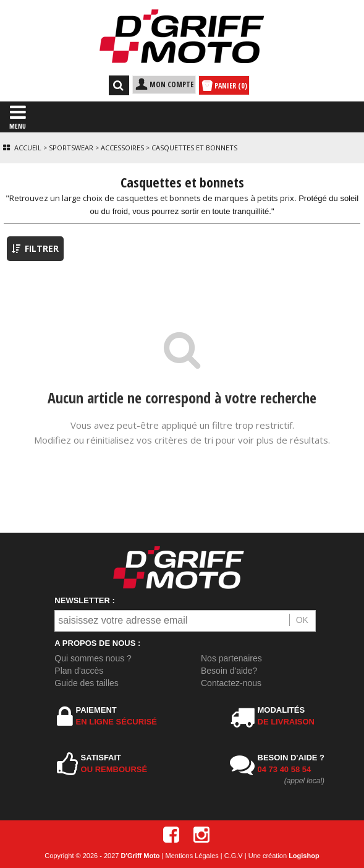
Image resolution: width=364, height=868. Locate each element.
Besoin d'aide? (229, 671)
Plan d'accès (79, 671)
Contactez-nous (231, 683)
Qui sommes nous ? (93, 658)
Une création (284, 856)
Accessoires (122, 148)
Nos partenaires (231, 658)
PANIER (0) (224, 86)
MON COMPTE (164, 84)
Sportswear (71, 148)
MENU (18, 117)
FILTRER (35, 248)
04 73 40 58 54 (285, 769)
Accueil (28, 148)
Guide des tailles (87, 683)
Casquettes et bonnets (194, 148)
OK (302, 620)
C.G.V (234, 856)
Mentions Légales (192, 856)
